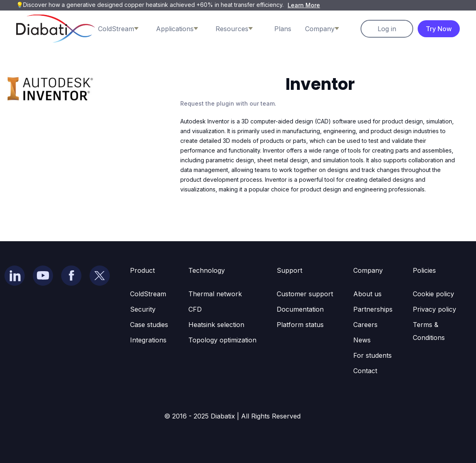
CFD (195, 309)
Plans (283, 29)
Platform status (300, 325)
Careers (365, 325)
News (362, 340)
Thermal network (215, 294)
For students (372, 355)
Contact (365, 371)
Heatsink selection (216, 325)
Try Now (439, 29)
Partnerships (373, 309)
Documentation (300, 309)
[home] (55, 29)
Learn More (304, 5)
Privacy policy (434, 309)
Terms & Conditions (429, 331)
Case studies (149, 325)
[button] (124, 29)
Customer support (305, 294)
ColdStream (148, 294)
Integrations (148, 340)
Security (143, 309)
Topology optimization (222, 340)
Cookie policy (433, 294)
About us (367, 294)
